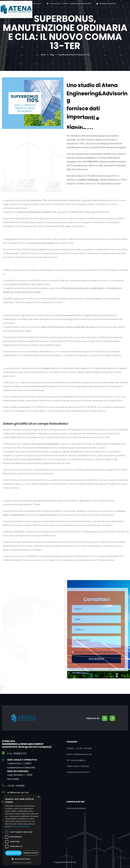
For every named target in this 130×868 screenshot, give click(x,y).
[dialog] (22, 830)
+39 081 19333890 (16, 786)
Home (43, 55)
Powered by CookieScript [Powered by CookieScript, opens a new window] (22, 863)
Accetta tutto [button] (13, 853)
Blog (52, 55)
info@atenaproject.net (108, 4)
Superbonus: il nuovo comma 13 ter (74, 55)
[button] (22, 859)
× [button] (38, 797)
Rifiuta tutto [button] (31, 853)
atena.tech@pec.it (78, 760)
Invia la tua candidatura (76, 808)
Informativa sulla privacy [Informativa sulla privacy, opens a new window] (20, 826)
